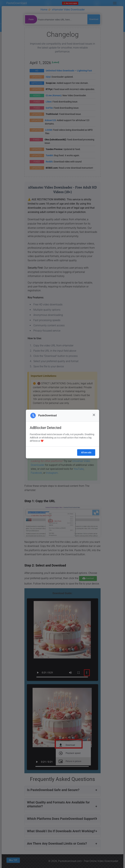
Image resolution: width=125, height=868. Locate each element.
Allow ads (86, 452)
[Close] (94, 415)
